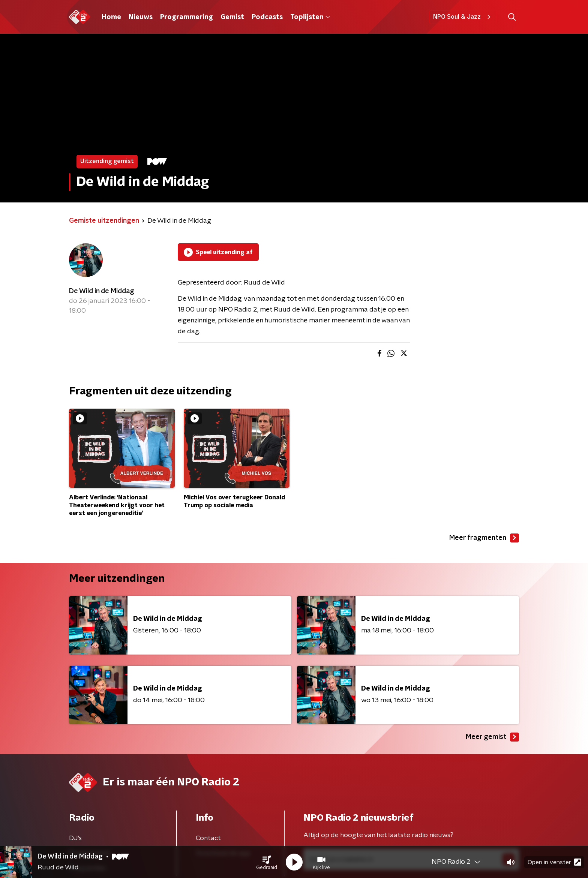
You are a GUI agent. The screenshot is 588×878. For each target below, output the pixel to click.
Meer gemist (492, 737)
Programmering (187, 17)
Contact (208, 838)
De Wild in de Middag (102, 291)
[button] (267, 862)
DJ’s (75, 838)
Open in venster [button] (554, 862)
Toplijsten (310, 17)
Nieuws (141, 17)
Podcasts (267, 17)
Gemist (232, 17)
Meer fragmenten (484, 538)
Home (111, 17)
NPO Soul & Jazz (463, 17)
